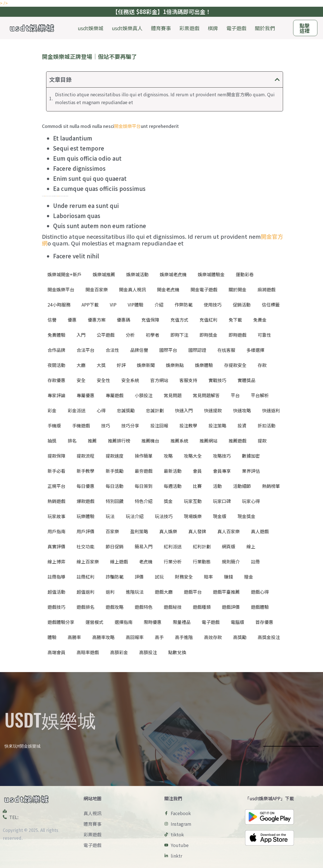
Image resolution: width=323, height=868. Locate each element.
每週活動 (173, 486)
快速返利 (271, 410)
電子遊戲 (236, 28)
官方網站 (159, 380)
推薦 (92, 441)
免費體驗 (56, 335)
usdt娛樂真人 (127, 28)
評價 (139, 577)
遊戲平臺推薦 (226, 592)
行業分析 (173, 561)
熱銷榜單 (271, 486)
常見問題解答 (206, 395)
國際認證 (197, 350)
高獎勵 (240, 637)
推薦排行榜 (119, 441)
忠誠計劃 (155, 410)
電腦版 (237, 622)
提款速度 (115, 456)
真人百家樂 (229, 531)
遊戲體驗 (260, 607)
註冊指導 (56, 577)
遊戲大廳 (164, 592)
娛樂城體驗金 (211, 274)
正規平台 (56, 486)
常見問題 (173, 395)
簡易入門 (144, 546)
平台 (235, 395)
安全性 (103, 380)
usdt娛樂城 (91, 28)
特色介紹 (144, 501)
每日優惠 (85, 486)
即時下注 (179, 335)
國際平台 (168, 350)
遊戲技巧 (56, 607)
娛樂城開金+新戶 (65, 274)
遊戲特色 (144, 607)
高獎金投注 (269, 637)
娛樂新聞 (146, 365)
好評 (121, 365)
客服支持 (188, 380)
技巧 (106, 425)
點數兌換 (177, 652)
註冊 (255, 561)
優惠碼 (123, 320)
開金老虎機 (168, 289)
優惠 (72, 320)
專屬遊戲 (115, 395)
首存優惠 (264, 622)
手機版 (54, 425)
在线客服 (226, 350)
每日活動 (115, 486)
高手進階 (184, 637)
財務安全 (184, 577)
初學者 (153, 335)
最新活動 (173, 471)
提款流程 (85, 456)
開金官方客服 (58, 196)
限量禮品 (182, 622)
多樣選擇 (255, 350)
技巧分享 (130, 425)
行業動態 (202, 561)
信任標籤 (271, 305)
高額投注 (148, 652)
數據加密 (251, 456)
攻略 (168, 456)
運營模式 (94, 622)
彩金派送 (77, 410)
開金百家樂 (97, 289)
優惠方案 (97, 320)
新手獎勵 (115, 471)
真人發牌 (197, 531)
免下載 (235, 320)
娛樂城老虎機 (173, 274)
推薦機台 (150, 441)
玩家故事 (56, 516)
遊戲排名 (85, 607)
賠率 (208, 577)
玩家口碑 (222, 501)
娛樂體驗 (204, 365)
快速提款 (213, 410)
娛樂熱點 (175, 365)
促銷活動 (242, 305)
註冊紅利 (85, 577)
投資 (242, 425)
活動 (217, 486)
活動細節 (242, 486)
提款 (262, 441)
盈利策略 (139, 531)
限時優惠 (153, 622)
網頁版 (229, 546)
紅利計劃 (202, 546)
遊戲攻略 (115, 607)
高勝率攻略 (103, 637)
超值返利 (85, 592)
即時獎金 (208, 335)
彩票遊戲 (189, 28)
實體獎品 (246, 380)
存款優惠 (56, 380)
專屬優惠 (85, 395)
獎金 (168, 501)
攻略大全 (193, 456)
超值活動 (56, 592)
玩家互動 (193, 501)
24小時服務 (59, 305)
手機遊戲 (81, 425)
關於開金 (237, 289)
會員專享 (222, 471)
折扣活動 (267, 425)
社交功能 (85, 546)
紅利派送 (173, 546)
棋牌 (213, 28)
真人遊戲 (260, 531)
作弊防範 (184, 305)
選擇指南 (123, 622)
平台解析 (260, 395)
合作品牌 (56, 350)
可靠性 (264, 335)
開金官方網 (45, 196)
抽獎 (52, 441)
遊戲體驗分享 (61, 622)
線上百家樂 (88, 561)
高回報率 (135, 637)
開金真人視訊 (132, 289)
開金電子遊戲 (204, 289)
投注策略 (217, 425)
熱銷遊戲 (56, 501)
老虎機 (146, 561)
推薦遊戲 (237, 441)
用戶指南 (56, 531)
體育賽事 (161, 28)
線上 (251, 546)
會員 (197, 471)
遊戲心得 (260, 592)
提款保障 (56, 456)
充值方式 (179, 320)
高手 (159, 637)
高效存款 (213, 637)
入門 (81, 335)
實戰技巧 (217, 380)
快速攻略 (242, 410)
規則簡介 (231, 561)
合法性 (112, 350)
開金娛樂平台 (127, 126)
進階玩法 (135, 592)
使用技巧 (213, 305)
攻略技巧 (222, 456)
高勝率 (74, 637)
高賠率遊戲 (88, 652)
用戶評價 (85, 531)
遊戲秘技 (173, 607)
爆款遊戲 (85, 501)
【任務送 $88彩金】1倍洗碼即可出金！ (162, 12)
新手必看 (56, 471)
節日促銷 (115, 546)
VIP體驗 (136, 305)
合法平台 (85, 350)
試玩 (159, 577)
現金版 (220, 516)
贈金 (249, 577)
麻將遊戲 (267, 289)
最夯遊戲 (144, 471)
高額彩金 (119, 652)
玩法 (110, 516)
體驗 (52, 637)
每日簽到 (144, 486)
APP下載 (90, 305)
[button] (277, 79)
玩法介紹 (135, 516)
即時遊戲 (237, 335)
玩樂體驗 (85, 516)
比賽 (197, 486)
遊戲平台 (193, 592)
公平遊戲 (106, 335)
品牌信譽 (139, 350)
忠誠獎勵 (126, 410)
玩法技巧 (164, 516)
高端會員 (56, 652)
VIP (113, 305)
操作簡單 (144, 456)
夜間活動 (56, 365)
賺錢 (229, 577)
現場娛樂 (193, 516)
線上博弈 (56, 561)
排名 (72, 441)
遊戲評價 (231, 607)
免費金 (260, 320)
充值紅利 (208, 320)
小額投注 (144, 395)
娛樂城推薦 (104, 274)
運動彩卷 (245, 274)
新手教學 (85, 471)
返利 (110, 592)
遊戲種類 (202, 607)
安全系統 (130, 380)
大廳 (81, 365)
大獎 (101, 365)
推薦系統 (179, 441)
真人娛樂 (168, 531)
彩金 (52, 410)
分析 (130, 335)
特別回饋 (115, 501)
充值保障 (150, 320)
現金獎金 (246, 516)
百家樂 (112, 531)
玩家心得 (251, 501)
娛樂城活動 (137, 274)
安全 (81, 380)
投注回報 (159, 425)
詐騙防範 (115, 577)
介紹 (159, 305)
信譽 (52, 320)
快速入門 (184, 410)
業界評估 (251, 471)
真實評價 (56, 546)
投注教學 (188, 425)
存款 (262, 365)
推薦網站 (208, 441)
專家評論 (56, 395)
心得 (101, 410)
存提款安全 (235, 365)
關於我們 (265, 28)
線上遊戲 (119, 561)
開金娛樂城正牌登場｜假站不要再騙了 (89, 56)
